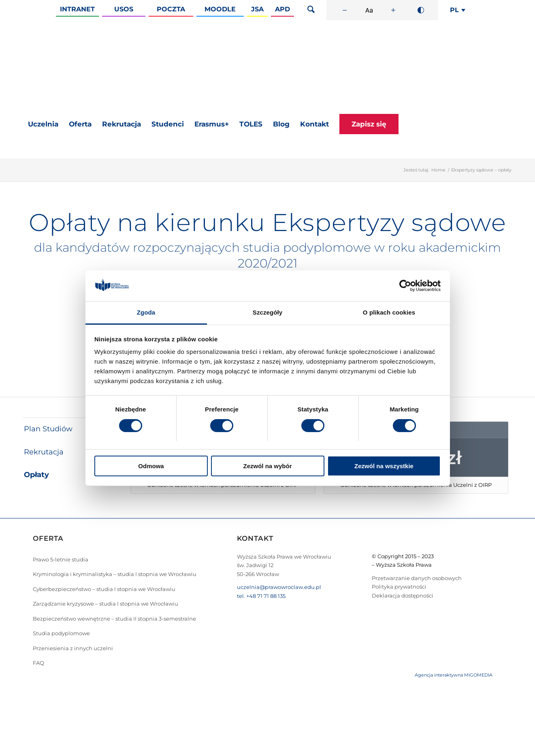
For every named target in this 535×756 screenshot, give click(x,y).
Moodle (220, 9)
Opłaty (36, 475)
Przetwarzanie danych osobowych (417, 578)
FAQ (38, 663)
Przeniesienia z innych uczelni (73, 648)
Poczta (171, 9)
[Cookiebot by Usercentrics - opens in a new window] (405, 286)
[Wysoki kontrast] (421, 10)
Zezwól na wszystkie (384, 466)
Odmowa (151, 466)
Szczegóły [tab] (267, 312)
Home (438, 170)
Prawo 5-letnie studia (61, 559)
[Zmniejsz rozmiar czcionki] (345, 10)
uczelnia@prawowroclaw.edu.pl (279, 587)
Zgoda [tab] (146, 312)
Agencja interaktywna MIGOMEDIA (454, 675)
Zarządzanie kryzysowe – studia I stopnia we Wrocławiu (106, 604)
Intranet (77, 9)
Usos (124, 9)
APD (282, 9)
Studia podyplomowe (61, 633)
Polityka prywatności (399, 587)
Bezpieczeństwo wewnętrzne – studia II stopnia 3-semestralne (114, 619)
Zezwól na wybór (267, 466)
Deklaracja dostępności (403, 595)
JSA (257, 9)
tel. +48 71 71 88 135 (261, 596)
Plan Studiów (48, 429)
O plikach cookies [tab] (389, 312)
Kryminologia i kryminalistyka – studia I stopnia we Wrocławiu (115, 574)
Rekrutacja (44, 452)
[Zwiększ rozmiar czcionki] (393, 10)
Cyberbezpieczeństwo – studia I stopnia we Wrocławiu (104, 589)
